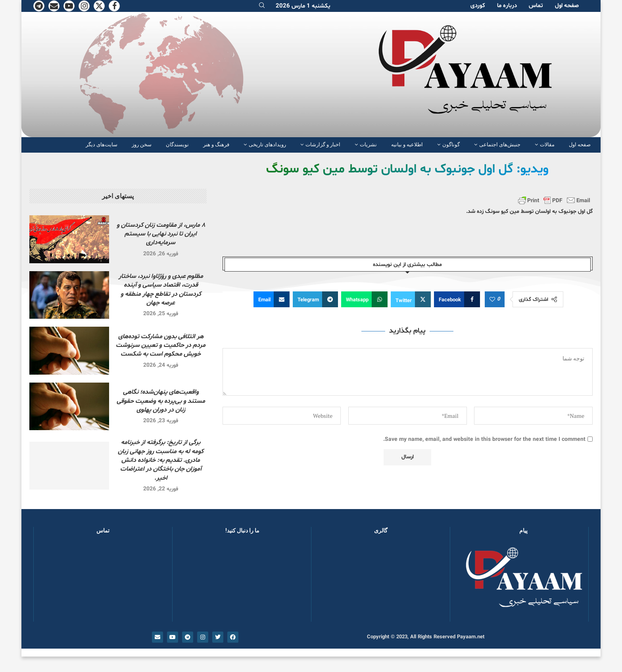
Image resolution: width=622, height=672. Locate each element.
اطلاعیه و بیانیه (407, 145)
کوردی (478, 6)
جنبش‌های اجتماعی (500, 145)
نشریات (368, 145)
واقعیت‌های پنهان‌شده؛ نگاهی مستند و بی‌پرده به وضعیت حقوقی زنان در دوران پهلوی (161, 401)
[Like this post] (492, 300)
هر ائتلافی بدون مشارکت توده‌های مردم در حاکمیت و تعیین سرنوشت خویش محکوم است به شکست (161, 346)
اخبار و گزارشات (323, 145)
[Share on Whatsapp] (364, 299)
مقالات (547, 145)
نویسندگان (177, 145)
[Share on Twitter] (411, 299)
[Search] (262, 6)
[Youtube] (69, 6)
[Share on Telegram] (315, 299)
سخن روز (142, 145)
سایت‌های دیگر (102, 145)
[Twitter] (99, 6)
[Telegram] (39, 6)
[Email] (54, 6)
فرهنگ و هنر (216, 145)
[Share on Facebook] (457, 299)
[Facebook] (114, 6)
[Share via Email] (272, 299)
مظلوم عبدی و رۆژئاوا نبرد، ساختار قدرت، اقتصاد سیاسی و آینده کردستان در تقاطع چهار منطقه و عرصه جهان (161, 290)
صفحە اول (567, 6)
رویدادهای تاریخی (267, 145)
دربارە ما (507, 6)
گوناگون (451, 145)
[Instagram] (84, 6)
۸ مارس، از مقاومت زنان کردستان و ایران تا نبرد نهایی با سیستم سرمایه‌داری (161, 234)
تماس (536, 6)
